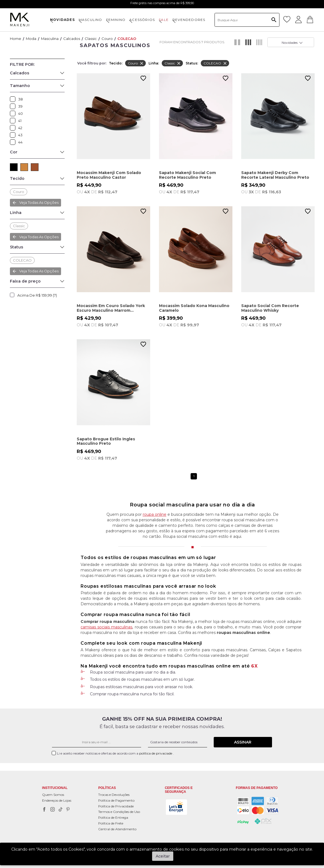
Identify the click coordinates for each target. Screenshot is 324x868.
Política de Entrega (113, 817)
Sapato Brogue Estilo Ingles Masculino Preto (106, 441)
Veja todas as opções (39, 202)
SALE (164, 20)
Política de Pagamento (116, 800)
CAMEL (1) (24, 167)
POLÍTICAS (107, 788)
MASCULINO (90, 20)
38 (14, 99)
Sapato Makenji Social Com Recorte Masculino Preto (187, 175)
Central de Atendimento (117, 829)
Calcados (72, 39)
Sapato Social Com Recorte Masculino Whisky (270, 308)
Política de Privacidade (116, 806)
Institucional (55, 788)
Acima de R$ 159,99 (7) (37, 295)
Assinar (243, 742)
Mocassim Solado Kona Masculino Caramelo (194, 308)
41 (14, 121)
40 (14, 113)
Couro (107, 39)
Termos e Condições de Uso (119, 812)
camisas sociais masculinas (106, 627)
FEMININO (116, 20)
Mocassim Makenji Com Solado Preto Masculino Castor (109, 175)
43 (14, 135)
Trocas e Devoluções (114, 795)
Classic (91, 39)
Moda (31, 39)
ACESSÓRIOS (142, 20)
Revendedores (189, 20)
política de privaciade (156, 753)
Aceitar (163, 856)
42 (14, 128)
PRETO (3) (14, 167)
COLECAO (127, 39)
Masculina (50, 39)
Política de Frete (111, 823)
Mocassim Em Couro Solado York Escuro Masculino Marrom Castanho (111, 308)
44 (14, 142)
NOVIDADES (62, 20)
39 (14, 106)
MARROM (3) (35, 167)
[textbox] (247, 20)
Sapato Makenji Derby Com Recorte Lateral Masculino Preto (275, 175)
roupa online (155, 514)
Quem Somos (53, 795)
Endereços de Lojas (57, 800)
